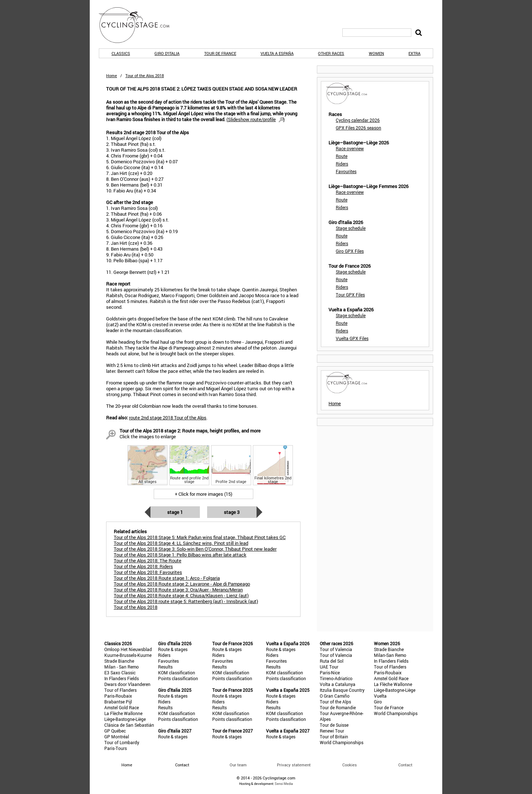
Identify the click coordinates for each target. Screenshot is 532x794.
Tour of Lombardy (122, 742)
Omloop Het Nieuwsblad (128, 649)
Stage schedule (351, 228)
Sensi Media (284, 784)
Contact (405, 765)
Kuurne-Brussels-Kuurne (128, 655)
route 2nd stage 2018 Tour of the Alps (168, 418)
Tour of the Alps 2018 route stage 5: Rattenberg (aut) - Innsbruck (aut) (186, 601)
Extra (414, 53)
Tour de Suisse (334, 725)
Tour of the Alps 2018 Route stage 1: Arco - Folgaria (167, 578)
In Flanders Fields (122, 678)
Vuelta (380, 696)
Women (376, 53)
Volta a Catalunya (338, 684)
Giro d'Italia (167, 53)
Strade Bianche (119, 661)
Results (165, 667)
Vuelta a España (277, 53)
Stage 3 (232, 512)
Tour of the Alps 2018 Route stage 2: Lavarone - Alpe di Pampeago (182, 584)
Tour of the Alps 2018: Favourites (148, 572)
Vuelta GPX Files (352, 338)
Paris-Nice (330, 673)
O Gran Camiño (335, 696)
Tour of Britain (334, 737)
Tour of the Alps (335, 702)
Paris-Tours (116, 748)
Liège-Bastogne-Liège (125, 719)
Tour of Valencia (336, 649)
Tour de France (220, 53)
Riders (342, 164)
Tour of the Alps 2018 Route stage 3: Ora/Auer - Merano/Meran (178, 590)
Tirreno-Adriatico (336, 678)
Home (112, 75)
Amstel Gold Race (122, 707)
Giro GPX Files (350, 251)
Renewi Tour (332, 731)
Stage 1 (175, 512)
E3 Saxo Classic (120, 673)
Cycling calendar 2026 (358, 120)
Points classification (178, 678)
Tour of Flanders (120, 690)
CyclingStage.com (139, 25)
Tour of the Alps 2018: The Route (148, 560)
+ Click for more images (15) (203, 494)
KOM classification (177, 673)
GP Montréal (117, 737)
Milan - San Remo (122, 667)
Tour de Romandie (338, 707)
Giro (378, 702)
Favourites (346, 171)
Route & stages (173, 649)
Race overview (350, 148)
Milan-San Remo (390, 655)
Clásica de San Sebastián (129, 725)
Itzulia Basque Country (342, 690)
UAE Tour (329, 667)
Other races (331, 53)
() (255, 119)
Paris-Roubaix (118, 696)
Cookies (350, 765)
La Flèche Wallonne (123, 713)
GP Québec (115, 731)
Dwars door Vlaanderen (127, 684)
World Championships (342, 742)
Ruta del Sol (332, 661)
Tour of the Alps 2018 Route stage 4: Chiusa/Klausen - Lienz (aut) (181, 595)
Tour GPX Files (350, 295)
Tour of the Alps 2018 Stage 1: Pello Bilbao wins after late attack (180, 555)
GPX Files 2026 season (358, 128)
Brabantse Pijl (118, 702)
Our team (238, 765)
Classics (121, 53)
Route (342, 156)
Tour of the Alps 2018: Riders (143, 566)
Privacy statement (294, 765)
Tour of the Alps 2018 (136, 607)
